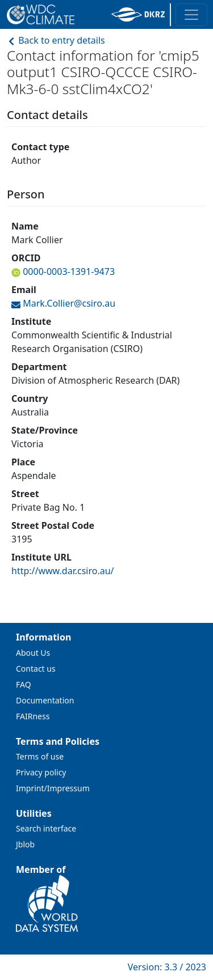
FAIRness (33, 716)
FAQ (24, 684)
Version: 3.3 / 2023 (167, 967)
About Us (33, 653)
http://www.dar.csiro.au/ (63, 571)
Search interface (46, 828)
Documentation (45, 700)
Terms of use (40, 756)
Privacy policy (41, 772)
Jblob (25, 844)
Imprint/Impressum (53, 788)
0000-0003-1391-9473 (68, 271)
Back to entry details (56, 40)
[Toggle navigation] (191, 15)
